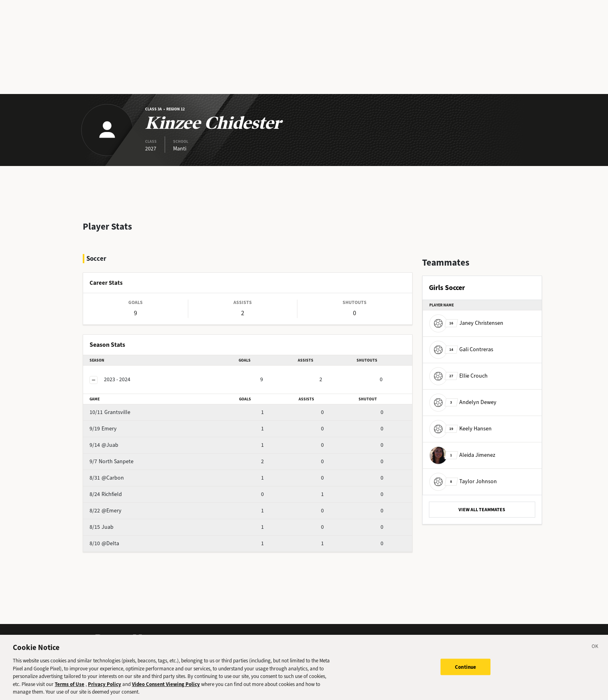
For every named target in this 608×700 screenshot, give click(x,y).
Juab (116, 537)
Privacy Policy (105, 688)
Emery (117, 439)
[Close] (595, 652)
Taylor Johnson (463, 481)
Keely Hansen (460, 429)
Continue (465, 671)
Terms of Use (70, 688)
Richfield (120, 505)
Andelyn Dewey (463, 402)
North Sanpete (127, 472)
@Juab (118, 455)
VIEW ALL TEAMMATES (482, 510)
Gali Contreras (461, 349)
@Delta (118, 554)
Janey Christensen (466, 323)
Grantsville (123, 423)
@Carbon (121, 488)
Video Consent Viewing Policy (166, 688)
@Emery (120, 521)
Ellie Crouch (458, 376)
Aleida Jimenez (462, 455)
